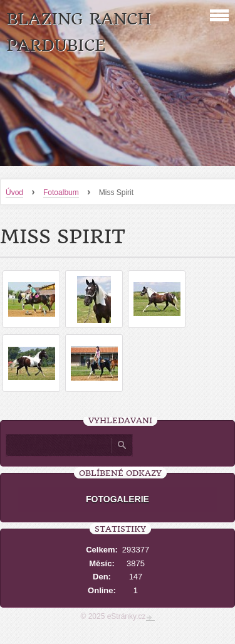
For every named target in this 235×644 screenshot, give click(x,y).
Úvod (14, 193)
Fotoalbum (61, 193)
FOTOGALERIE (118, 499)
